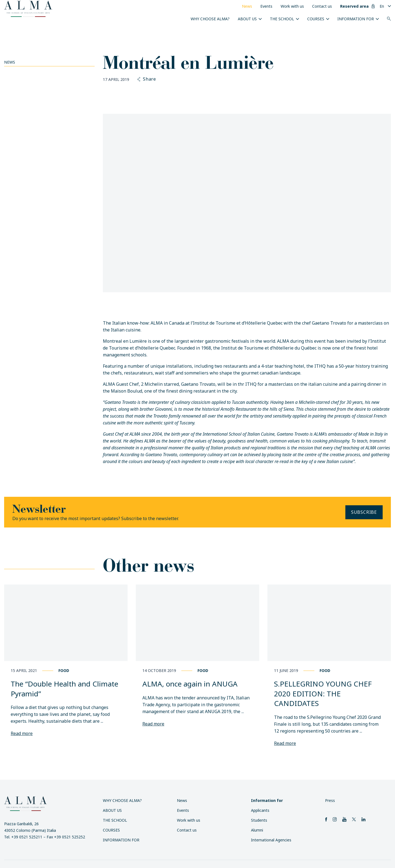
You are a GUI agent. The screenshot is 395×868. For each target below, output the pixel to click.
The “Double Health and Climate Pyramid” (64, 689)
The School (282, 19)
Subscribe (364, 512)
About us (247, 19)
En (382, 6)
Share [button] (147, 79)
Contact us (322, 6)
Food (64, 670)
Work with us (292, 6)
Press (330, 800)
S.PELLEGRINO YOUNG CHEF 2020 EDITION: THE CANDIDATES (323, 693)
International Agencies (271, 840)
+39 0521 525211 (27, 837)
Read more (22, 733)
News (247, 6)
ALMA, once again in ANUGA (190, 684)
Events (266, 6)
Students (259, 820)
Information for (356, 19)
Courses (316, 19)
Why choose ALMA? (210, 19)
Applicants (260, 810)
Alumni (257, 830)
